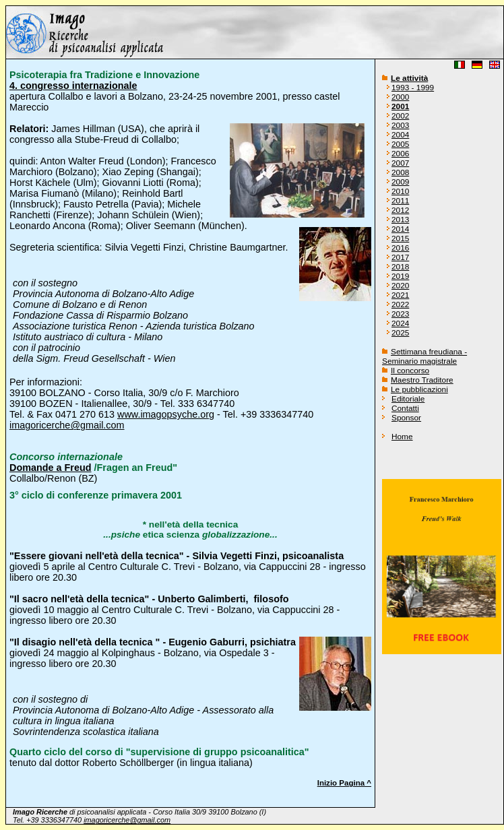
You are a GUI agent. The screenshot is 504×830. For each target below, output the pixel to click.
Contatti (405, 408)
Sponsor (406, 418)
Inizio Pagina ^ (344, 783)
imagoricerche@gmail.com (67, 425)
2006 (400, 154)
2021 (400, 295)
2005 (400, 144)
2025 (400, 333)
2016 (400, 248)
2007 (400, 163)
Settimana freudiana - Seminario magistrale (424, 356)
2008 (400, 172)
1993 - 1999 (413, 88)
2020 (400, 286)
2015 (400, 238)
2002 (400, 116)
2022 (400, 305)
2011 (400, 201)
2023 (400, 314)
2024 (400, 323)
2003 (400, 125)
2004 (400, 135)
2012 (400, 210)
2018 (400, 267)
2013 (400, 220)
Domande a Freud (51, 468)
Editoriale (408, 399)
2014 (400, 229)
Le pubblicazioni (419, 389)
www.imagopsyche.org (166, 414)
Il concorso (410, 371)
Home (402, 437)
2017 (400, 257)
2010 (400, 191)
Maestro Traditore (422, 380)
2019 (400, 276)
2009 (400, 182)
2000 (400, 97)
